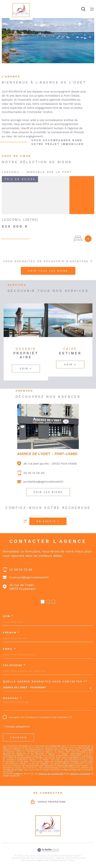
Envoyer (18, 737)
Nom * (8, 616)
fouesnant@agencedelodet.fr (29, 577)
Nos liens (79, 858)
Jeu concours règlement (34, 860)
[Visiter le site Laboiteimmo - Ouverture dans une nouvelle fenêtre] (48, 850)
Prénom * (11, 632)
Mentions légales (54, 858)
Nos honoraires (20, 858)
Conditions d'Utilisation (80, 774)
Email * (10, 649)
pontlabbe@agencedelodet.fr (43, 482)
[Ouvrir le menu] (92, 9)
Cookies (71, 860)
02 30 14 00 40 (34, 473)
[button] (43, 602)
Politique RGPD (57, 860)
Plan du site (37, 858)
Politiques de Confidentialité (51, 774)
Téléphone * (14, 665)
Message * (12, 698)
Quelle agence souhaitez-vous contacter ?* (45, 681)
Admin (68, 858)
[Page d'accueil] (21, 10)
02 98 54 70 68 (21, 570)
